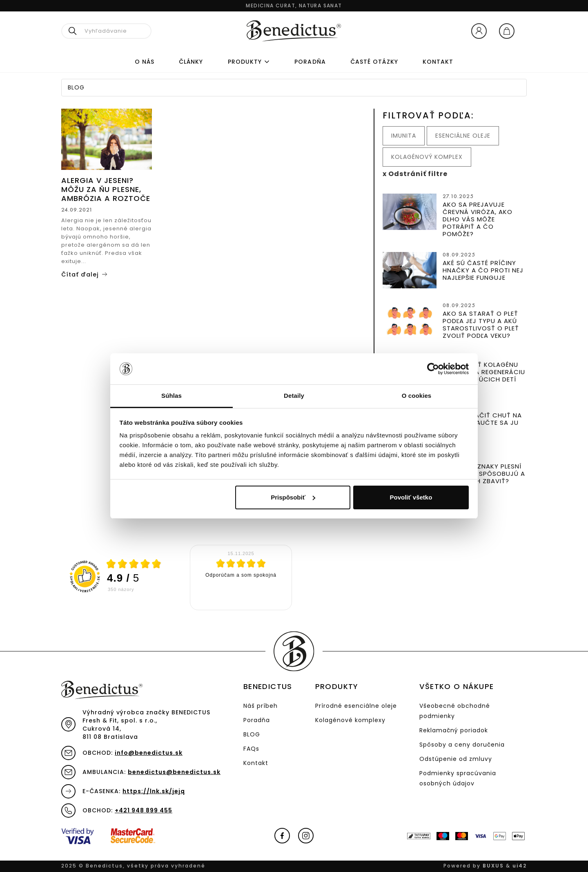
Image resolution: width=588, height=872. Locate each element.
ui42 (520, 866)
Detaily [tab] (294, 396)
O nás (145, 62)
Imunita (404, 136)
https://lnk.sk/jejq (154, 791)
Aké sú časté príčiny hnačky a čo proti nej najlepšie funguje (483, 270)
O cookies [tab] (417, 396)
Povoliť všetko (411, 497)
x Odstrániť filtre (415, 174)
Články (191, 62)
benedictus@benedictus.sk (174, 772)
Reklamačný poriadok (454, 730)
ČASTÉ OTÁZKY (374, 62)
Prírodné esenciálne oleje (356, 706)
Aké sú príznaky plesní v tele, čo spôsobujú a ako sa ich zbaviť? (484, 474)
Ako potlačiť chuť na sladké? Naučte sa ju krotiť (482, 423)
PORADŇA (310, 62)
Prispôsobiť (293, 497)
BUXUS (493, 866)
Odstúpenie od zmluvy (456, 759)
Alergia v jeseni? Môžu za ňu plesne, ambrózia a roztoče (106, 189)
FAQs (251, 749)
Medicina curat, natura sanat (294, 6)
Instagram (306, 836)
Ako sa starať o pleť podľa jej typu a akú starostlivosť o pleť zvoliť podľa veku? (481, 324)
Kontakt (438, 62)
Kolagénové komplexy (350, 720)
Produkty (245, 62)
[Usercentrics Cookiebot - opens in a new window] (433, 369)
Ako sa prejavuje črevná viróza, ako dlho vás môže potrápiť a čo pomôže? (478, 219)
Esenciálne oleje (463, 136)
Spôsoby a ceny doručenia (462, 745)
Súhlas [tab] (171, 396)
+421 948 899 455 (144, 810)
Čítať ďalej (80, 274)
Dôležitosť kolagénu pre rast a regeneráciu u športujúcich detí (484, 372)
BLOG (252, 734)
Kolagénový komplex (427, 157)
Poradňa (257, 720)
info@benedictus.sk (149, 753)
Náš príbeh (261, 706)
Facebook (282, 836)
